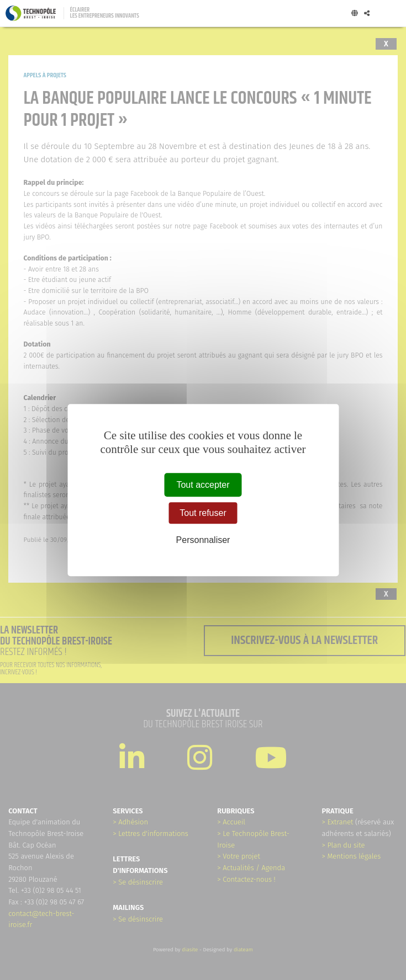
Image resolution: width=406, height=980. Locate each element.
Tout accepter (203, 485)
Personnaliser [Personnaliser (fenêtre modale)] (203, 540)
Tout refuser (203, 513)
